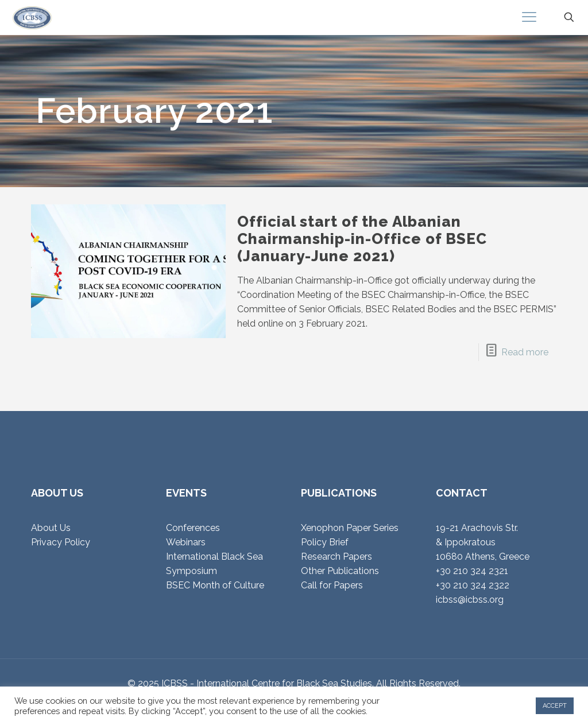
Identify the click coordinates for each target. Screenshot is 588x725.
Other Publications (340, 571)
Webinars (186, 542)
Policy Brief (325, 542)
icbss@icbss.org (470, 600)
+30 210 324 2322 (473, 585)
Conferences (193, 528)
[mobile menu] (529, 17)
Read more (525, 352)
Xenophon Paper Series (350, 528)
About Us (51, 528)
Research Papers (336, 557)
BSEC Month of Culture (215, 585)
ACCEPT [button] (555, 706)
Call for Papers (332, 585)
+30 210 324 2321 (472, 571)
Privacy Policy (61, 542)
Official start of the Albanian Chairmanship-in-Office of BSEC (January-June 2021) (362, 239)
